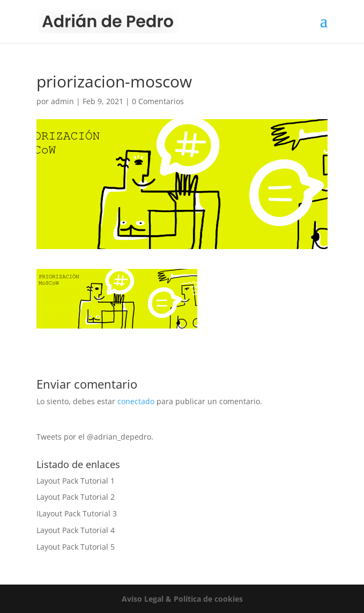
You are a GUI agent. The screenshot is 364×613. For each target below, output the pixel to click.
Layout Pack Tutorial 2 (76, 497)
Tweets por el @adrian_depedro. (95, 437)
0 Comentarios (158, 101)
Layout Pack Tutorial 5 (76, 547)
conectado (136, 401)
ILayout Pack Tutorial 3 (77, 513)
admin (62, 101)
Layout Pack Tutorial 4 (76, 530)
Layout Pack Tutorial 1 (76, 481)
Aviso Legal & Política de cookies (182, 599)
